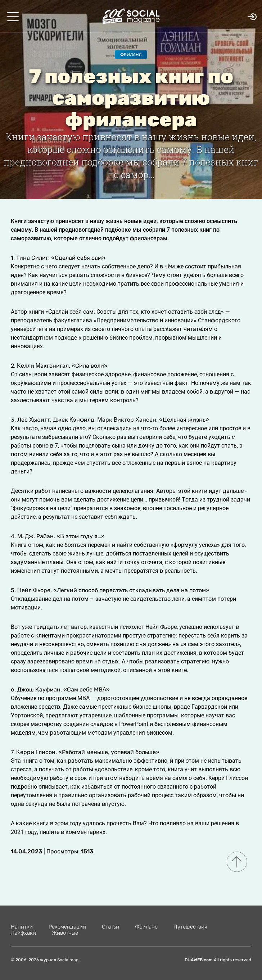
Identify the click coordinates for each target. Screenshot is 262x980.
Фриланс (131, 55)
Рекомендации (67, 927)
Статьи (110, 927)
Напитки (22, 927)
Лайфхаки (23, 933)
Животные (65, 933)
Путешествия (190, 927)
